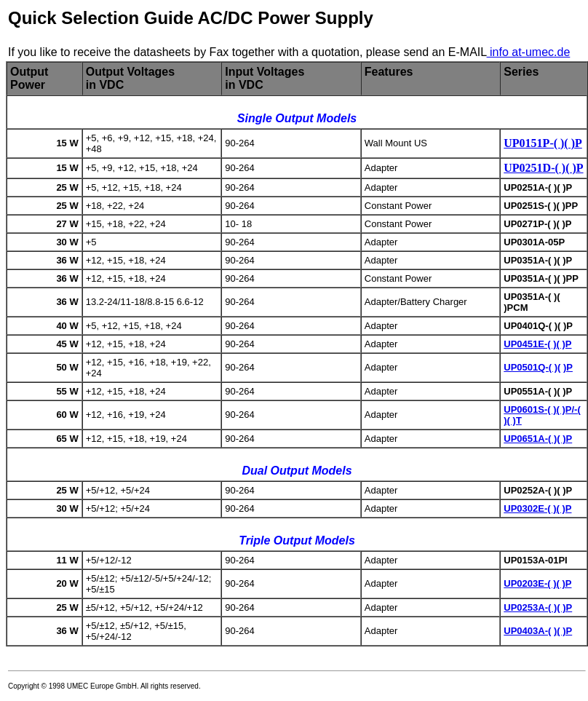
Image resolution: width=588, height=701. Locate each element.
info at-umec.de (529, 52)
